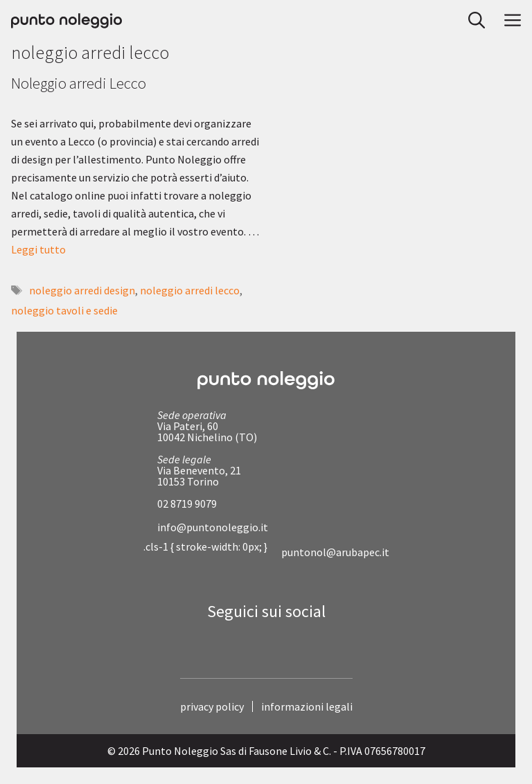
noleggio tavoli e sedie (64, 310)
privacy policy (212, 706)
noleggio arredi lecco (190, 290)
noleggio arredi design (82, 290)
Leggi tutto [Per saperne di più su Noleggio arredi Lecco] (38, 249)
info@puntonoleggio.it (213, 527)
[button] (472, 21)
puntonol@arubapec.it (335, 552)
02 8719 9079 (187, 504)
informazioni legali (307, 706)
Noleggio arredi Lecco (79, 83)
